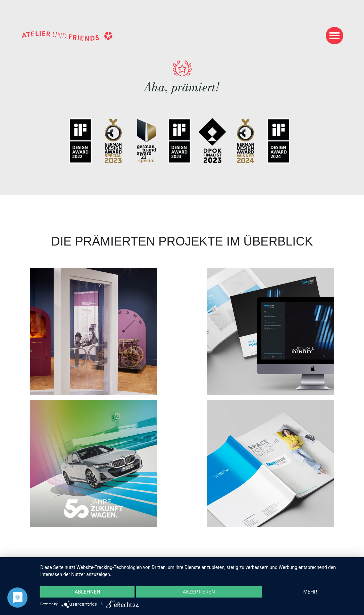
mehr (310, 592)
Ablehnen (87, 592)
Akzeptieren (199, 592)
